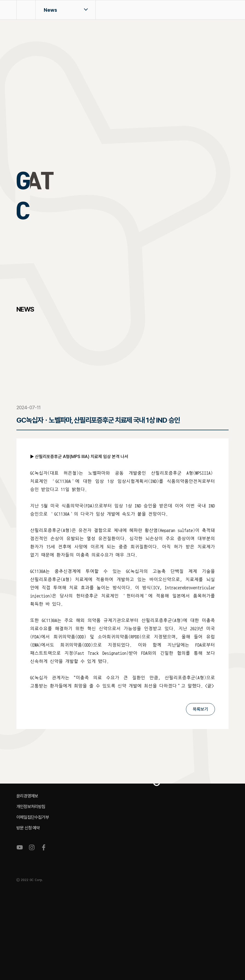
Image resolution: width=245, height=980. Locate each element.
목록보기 (200, 709)
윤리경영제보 (27, 796)
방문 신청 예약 (28, 828)
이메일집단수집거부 (33, 817)
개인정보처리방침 (31, 807)
